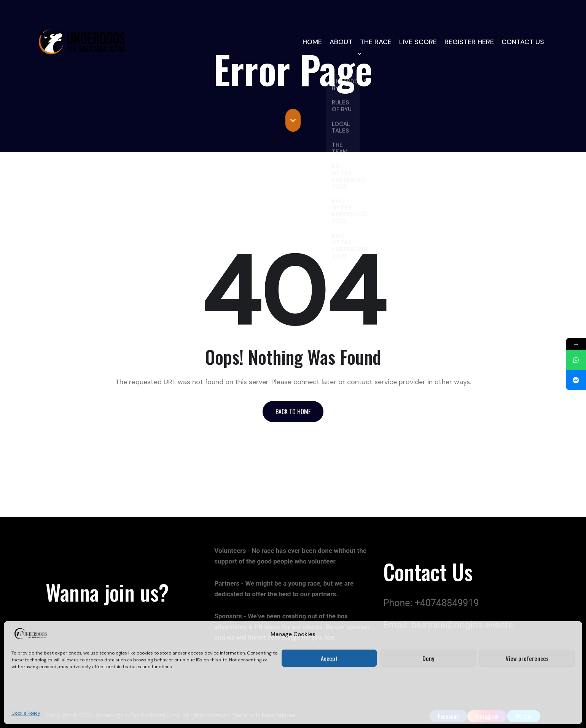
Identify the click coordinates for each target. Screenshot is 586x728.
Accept (329, 658)
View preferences (527, 658)
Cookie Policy (26, 713)
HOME (313, 42)
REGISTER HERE (471, 42)
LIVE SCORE (420, 42)
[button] (293, 412)
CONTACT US (523, 42)
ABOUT (343, 42)
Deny (428, 658)
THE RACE (378, 42)
